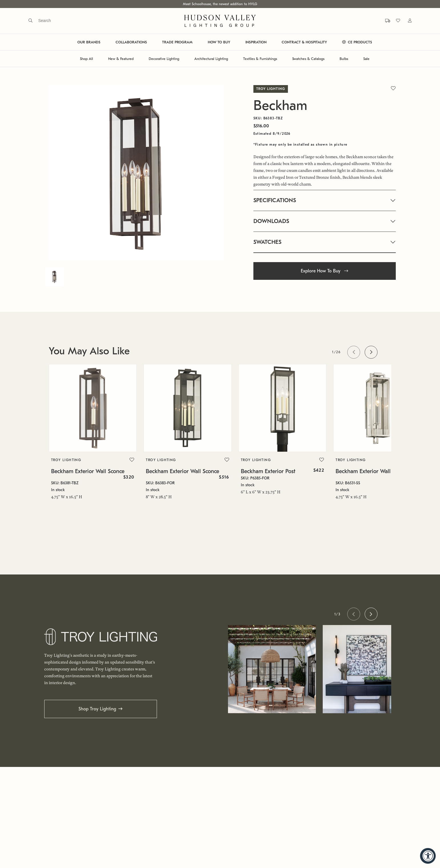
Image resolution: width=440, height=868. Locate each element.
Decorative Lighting (164, 59)
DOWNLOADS (271, 221)
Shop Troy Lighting (97, 709)
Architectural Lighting (211, 59)
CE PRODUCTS (357, 42)
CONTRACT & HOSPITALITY (304, 42)
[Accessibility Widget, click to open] (428, 856)
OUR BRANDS (89, 42)
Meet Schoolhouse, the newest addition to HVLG (220, 4)
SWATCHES (267, 242)
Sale (366, 59)
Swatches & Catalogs (308, 59)
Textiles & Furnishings (260, 59)
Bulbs (344, 59)
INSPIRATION (256, 42)
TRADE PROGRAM (177, 42)
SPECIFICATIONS (275, 200)
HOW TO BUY (219, 42)
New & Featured (121, 59)
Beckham (280, 106)
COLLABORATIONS (131, 42)
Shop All (86, 59)
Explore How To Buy (324, 271)
